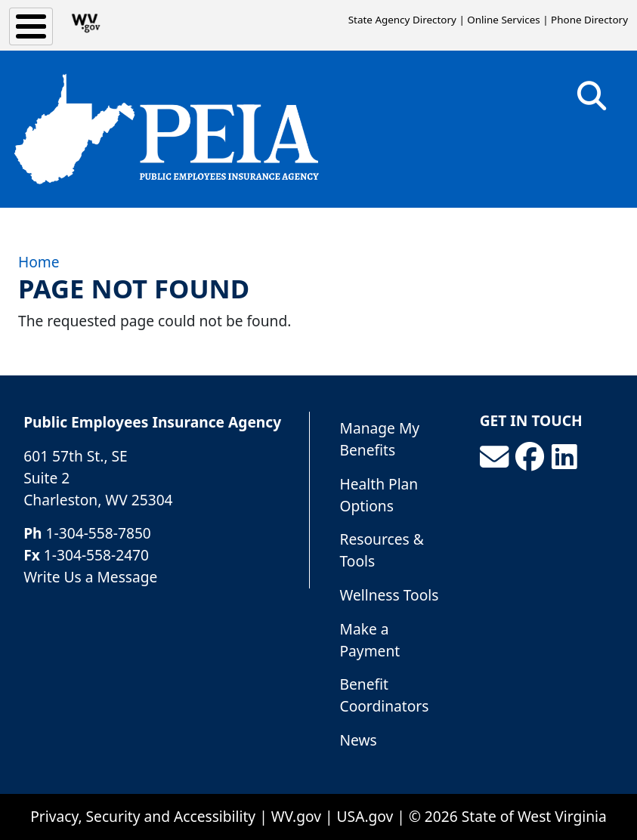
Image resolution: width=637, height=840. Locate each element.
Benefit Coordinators (385, 695)
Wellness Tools (390, 595)
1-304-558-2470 (96, 555)
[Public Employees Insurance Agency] (166, 129)
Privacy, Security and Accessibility (143, 816)
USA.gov (365, 816)
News (359, 740)
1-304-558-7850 (99, 533)
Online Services (503, 20)
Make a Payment (370, 640)
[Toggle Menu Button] (31, 26)
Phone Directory (589, 20)
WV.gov (296, 816)
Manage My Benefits (380, 439)
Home (39, 262)
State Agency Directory (402, 20)
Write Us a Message (90, 577)
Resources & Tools (382, 550)
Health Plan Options (379, 495)
